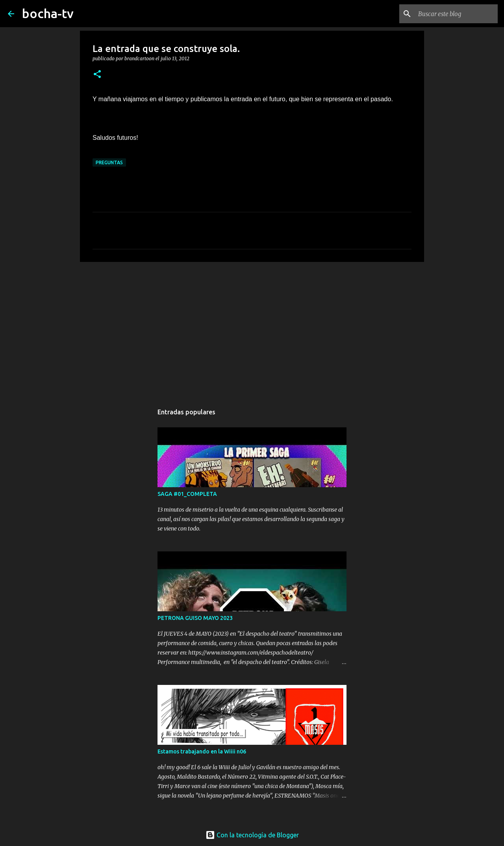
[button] (97, 75)
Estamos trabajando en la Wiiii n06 (202, 751)
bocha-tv (48, 13)
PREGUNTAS (109, 162)
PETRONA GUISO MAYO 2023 (195, 618)
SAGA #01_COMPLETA (187, 494)
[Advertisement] (252, 329)
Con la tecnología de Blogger (252, 835)
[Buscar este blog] (456, 14)
